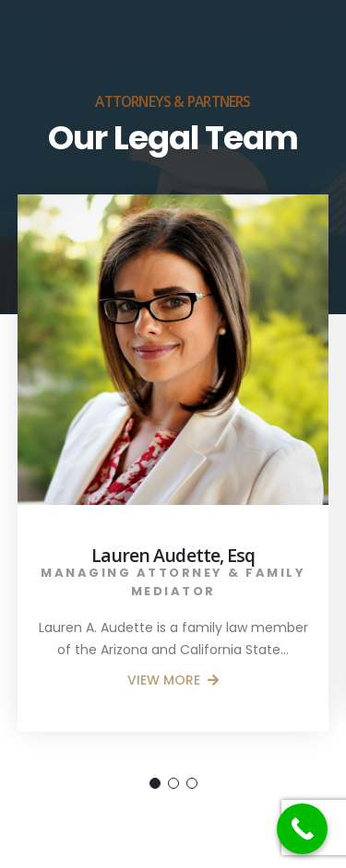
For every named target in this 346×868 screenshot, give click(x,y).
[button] (155, 783)
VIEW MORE (173, 680)
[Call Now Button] (302, 829)
